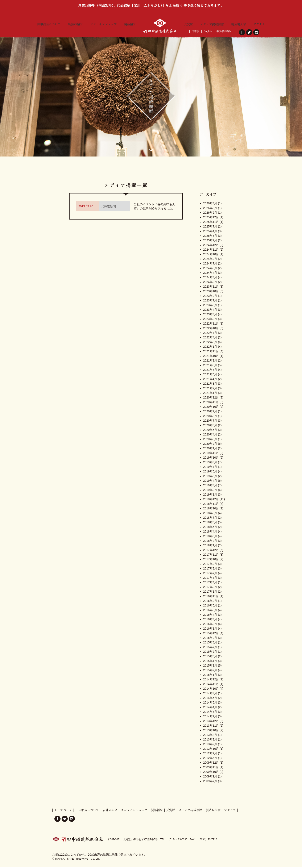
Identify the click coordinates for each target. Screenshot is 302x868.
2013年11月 (211, 727)
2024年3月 (210, 279)
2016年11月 (211, 598)
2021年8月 (210, 367)
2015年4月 (210, 662)
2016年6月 (210, 607)
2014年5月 (210, 704)
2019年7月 (210, 468)
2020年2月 (210, 445)
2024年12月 (211, 246)
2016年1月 (210, 630)
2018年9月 (210, 514)
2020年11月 (211, 404)
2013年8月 (210, 736)
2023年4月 (210, 311)
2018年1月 (210, 547)
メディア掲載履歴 (190, 811)
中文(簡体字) (224, 31)
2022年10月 (211, 330)
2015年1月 (210, 676)
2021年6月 (210, 371)
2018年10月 (211, 510)
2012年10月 (211, 750)
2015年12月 (211, 635)
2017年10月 (211, 561)
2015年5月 (210, 658)
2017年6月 (210, 579)
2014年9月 (210, 695)
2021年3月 (210, 385)
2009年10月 (211, 773)
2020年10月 (211, 408)
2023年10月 (211, 293)
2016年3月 (210, 621)
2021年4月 (210, 380)
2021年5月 (210, 376)
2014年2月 (210, 718)
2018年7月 (210, 519)
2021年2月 (210, 390)
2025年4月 (210, 233)
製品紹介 (130, 23)
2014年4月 (210, 709)
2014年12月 (211, 681)
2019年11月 (211, 454)
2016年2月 (210, 625)
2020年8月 (210, 417)
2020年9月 (210, 413)
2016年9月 (210, 602)
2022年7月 (210, 334)
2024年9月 (210, 260)
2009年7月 (210, 783)
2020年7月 (210, 422)
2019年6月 (210, 473)
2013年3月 (210, 741)
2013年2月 (210, 746)
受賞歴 (189, 23)
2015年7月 (210, 648)
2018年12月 (211, 501)
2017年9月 (210, 565)
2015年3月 (210, 667)
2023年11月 (211, 288)
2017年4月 (210, 584)
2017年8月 (210, 570)
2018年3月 (210, 538)
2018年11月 (211, 505)
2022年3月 (210, 343)
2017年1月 (210, 593)
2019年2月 (210, 491)
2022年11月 (211, 325)
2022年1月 (210, 348)
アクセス (259, 23)
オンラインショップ (103, 23)
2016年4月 (210, 616)
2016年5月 (210, 612)
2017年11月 (211, 556)
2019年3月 (210, 487)
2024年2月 (210, 283)
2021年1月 (210, 394)
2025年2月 (210, 242)
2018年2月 (210, 542)
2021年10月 (211, 357)
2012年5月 (210, 759)
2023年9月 (210, 297)
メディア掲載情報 (212, 23)
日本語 (195, 31)
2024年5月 (210, 270)
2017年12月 (211, 551)
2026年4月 (210, 205)
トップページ (63, 811)
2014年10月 (211, 690)
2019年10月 (211, 459)
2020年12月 (211, 399)
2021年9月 (210, 362)
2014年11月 (211, 685)
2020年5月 (210, 431)
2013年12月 (211, 722)
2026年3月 (210, 209)
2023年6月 (210, 306)
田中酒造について (49, 23)
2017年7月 (210, 575)
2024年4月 (210, 274)
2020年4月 (210, 436)
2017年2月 (210, 588)
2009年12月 (211, 764)
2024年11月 (211, 251)
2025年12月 (211, 219)
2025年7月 (210, 228)
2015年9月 (210, 639)
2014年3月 (210, 713)
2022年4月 (210, 339)
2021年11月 (211, 353)
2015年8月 (210, 644)
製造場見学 (239, 23)
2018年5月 (210, 528)
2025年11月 (211, 223)
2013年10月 (211, 732)
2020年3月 (210, 441)
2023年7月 (210, 302)
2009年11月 (211, 769)
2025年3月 (210, 237)
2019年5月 (210, 477)
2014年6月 (210, 699)
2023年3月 (210, 316)
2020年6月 (210, 427)
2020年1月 (210, 450)
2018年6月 (210, 524)
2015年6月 (210, 653)
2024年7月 (210, 265)
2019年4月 (210, 482)
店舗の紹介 (75, 23)
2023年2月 (210, 320)
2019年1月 (210, 496)
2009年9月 (210, 778)
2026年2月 (210, 214)
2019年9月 (210, 464)
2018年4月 (210, 533)
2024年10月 (211, 256)
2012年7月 (210, 755)
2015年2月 (210, 672)
